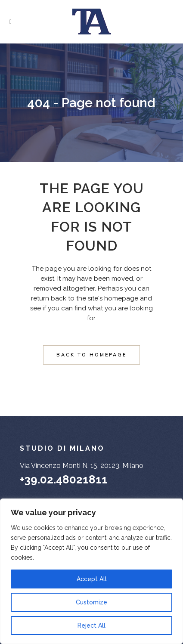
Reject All (91, 625)
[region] (91, 571)
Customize (91, 602)
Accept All (92, 579)
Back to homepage (91, 355)
